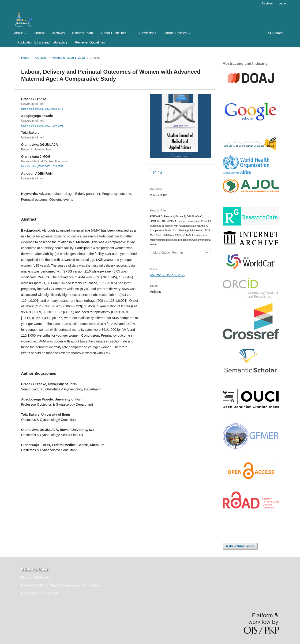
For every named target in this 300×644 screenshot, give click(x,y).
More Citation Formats (168, 253)
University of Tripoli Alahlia (40, 593)
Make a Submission (240, 546)
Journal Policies (176, 33)
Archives (58, 33)
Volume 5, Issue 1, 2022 (68, 58)
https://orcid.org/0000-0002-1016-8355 (42, 167)
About (19, 33)
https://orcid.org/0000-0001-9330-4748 (42, 109)
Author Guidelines (114, 33)
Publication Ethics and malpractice (42, 42)
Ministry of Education (36, 577)
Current (39, 33)
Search (276, 33)
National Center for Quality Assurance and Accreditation (62, 585)
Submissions (147, 33)
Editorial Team (82, 33)
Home (25, 58)
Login (282, 3)
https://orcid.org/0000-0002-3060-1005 (42, 126)
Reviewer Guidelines (90, 42)
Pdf (159, 173)
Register (267, 3)
